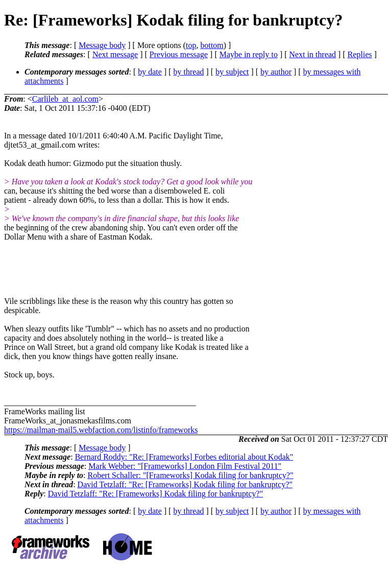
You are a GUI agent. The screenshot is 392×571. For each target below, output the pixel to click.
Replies (360, 54)
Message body (102, 45)
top (191, 45)
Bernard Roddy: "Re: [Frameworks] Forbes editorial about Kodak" (184, 457)
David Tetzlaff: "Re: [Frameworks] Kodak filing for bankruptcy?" (185, 484)
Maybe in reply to (249, 54)
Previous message (179, 54)
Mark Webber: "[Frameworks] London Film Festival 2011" (185, 466)
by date (150, 72)
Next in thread (313, 54)
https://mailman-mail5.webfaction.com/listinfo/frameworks (101, 430)
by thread (189, 72)
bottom (212, 45)
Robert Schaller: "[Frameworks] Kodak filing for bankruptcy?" (191, 475)
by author (276, 72)
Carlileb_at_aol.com (65, 99)
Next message (115, 54)
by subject (232, 72)
